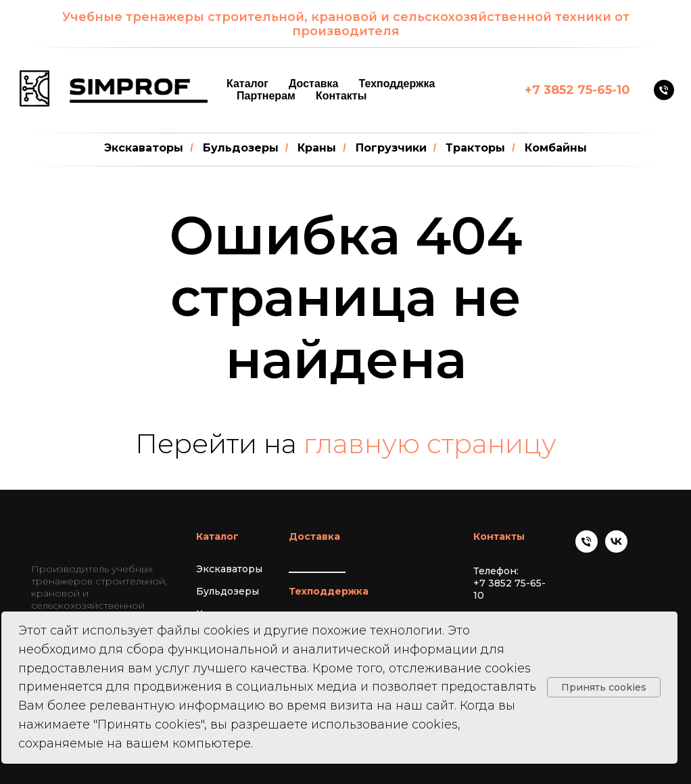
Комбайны (556, 148)
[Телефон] (664, 90)
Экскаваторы (144, 148)
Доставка (314, 84)
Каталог (247, 84)
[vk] (616, 549)
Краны (317, 148)
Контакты (341, 96)
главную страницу (430, 443)
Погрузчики (391, 148)
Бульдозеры (241, 148)
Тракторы (475, 148)
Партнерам (266, 96)
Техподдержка (397, 84)
